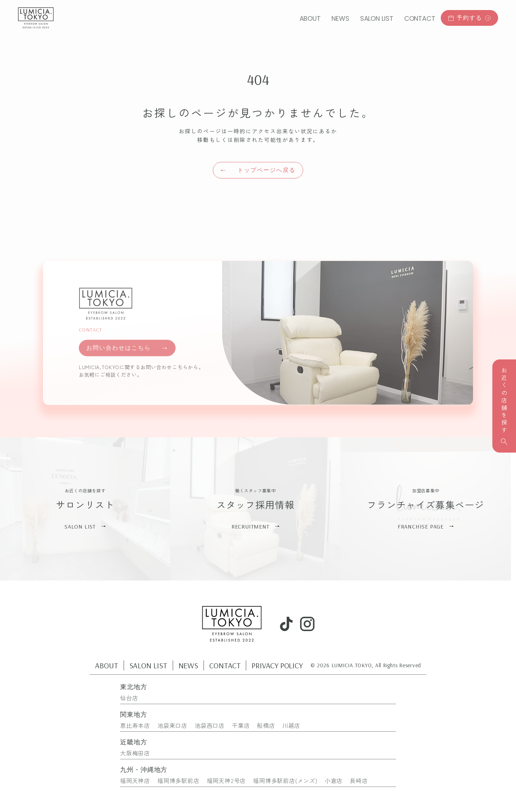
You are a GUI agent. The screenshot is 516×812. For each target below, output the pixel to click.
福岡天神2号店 (226, 780)
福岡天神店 (135, 780)
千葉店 (241, 725)
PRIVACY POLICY (277, 665)
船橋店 (266, 725)
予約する (469, 18)
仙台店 (129, 698)
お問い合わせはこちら (127, 354)
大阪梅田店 (135, 753)
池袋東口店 (172, 725)
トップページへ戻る (258, 170)
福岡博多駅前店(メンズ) (285, 780)
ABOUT (310, 18)
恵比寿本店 (135, 725)
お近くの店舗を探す (504, 406)
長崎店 (359, 780)
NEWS (340, 18)
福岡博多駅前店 (178, 780)
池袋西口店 (210, 725)
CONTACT (420, 18)
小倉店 (334, 780)
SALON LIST (377, 18)
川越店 (291, 725)
